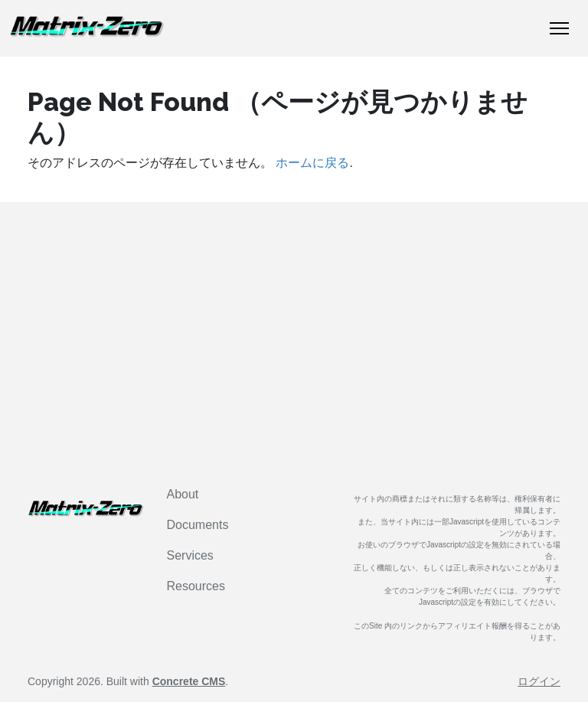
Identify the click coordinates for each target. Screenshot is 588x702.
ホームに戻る (312, 163)
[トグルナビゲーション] (559, 28)
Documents (198, 525)
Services (190, 555)
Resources (196, 586)
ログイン (539, 681)
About (183, 494)
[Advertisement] (294, 341)
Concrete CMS (189, 681)
